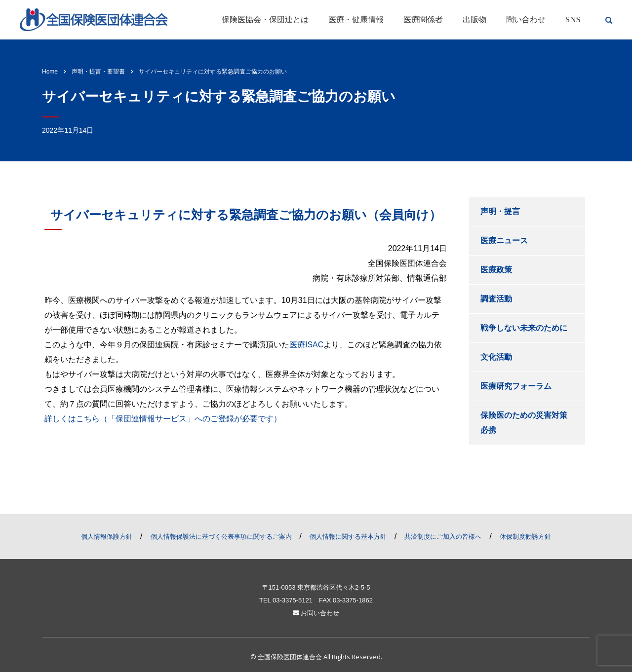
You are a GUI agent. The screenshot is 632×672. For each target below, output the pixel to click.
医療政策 (496, 270)
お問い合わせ (316, 613)
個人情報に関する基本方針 (348, 537)
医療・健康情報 (356, 19)
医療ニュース (504, 241)
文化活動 (496, 357)
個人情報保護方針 (107, 537)
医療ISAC (306, 345)
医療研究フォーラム (516, 386)
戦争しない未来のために (524, 328)
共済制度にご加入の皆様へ (443, 537)
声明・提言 (500, 211)
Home (50, 72)
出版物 (474, 19)
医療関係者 (423, 19)
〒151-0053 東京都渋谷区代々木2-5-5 (316, 587)
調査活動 (496, 299)
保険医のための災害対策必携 (524, 423)
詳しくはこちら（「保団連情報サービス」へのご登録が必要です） (163, 419)
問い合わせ (526, 19)
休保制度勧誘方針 (525, 537)
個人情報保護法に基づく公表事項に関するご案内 (221, 537)
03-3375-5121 (293, 600)
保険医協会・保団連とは (265, 19)
